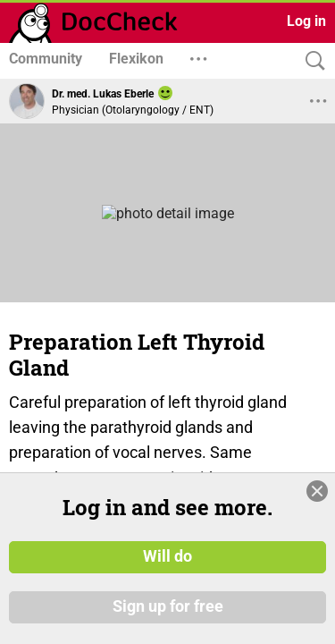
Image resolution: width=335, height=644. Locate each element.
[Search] (311, 61)
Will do (167, 557)
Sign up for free (168, 607)
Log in (306, 21)
